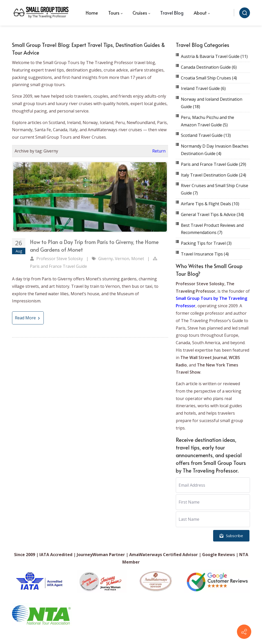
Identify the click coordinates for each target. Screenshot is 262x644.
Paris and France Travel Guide (58, 266)
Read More (28, 318)
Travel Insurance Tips (205, 254)
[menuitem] (92, 13)
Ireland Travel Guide (203, 88)
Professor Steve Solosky (60, 259)
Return (159, 151)
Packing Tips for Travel (206, 243)
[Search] (245, 13)
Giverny (106, 259)
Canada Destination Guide (209, 67)
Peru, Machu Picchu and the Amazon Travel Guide (208, 121)
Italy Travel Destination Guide (214, 175)
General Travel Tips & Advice (212, 214)
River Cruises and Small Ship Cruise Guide (215, 189)
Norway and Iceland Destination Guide (212, 103)
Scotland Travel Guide (206, 135)
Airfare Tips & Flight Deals (210, 204)
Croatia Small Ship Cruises (209, 78)
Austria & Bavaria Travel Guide (214, 56)
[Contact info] (244, 632)
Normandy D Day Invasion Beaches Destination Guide (215, 150)
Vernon (122, 259)
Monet (138, 259)
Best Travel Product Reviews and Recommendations (212, 229)
